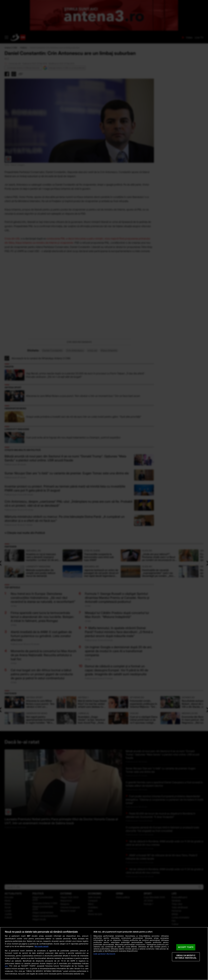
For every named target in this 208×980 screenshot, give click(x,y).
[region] (104, 954)
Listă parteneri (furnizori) (104, 954)
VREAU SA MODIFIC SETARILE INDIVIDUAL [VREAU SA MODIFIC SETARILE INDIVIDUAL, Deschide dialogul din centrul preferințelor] (186, 957)
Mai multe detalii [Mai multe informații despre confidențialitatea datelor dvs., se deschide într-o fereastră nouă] (41, 946)
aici (6, 966)
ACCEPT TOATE (186, 947)
